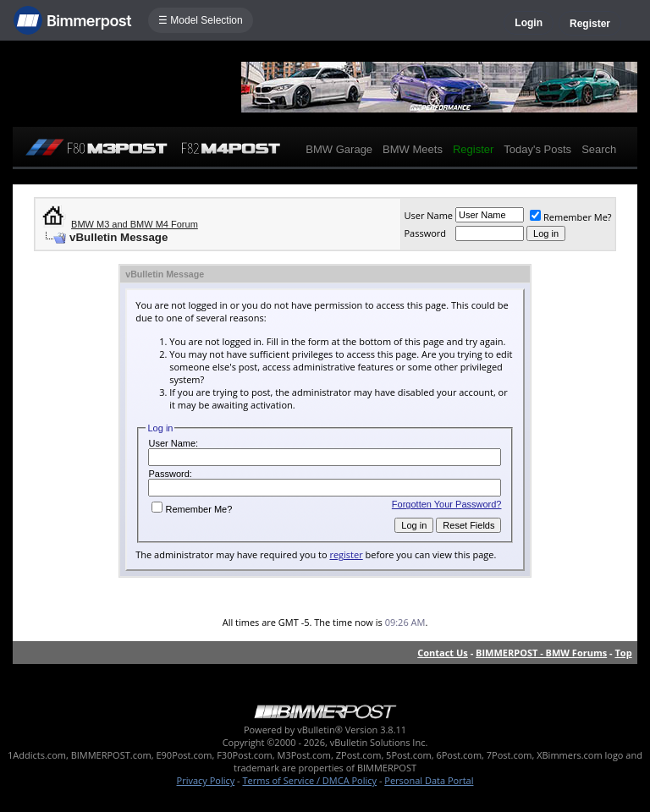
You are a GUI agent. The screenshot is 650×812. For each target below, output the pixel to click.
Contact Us (443, 653)
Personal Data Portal (429, 780)
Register (590, 24)
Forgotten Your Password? (447, 504)
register (346, 554)
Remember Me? (571, 217)
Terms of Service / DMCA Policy (309, 780)
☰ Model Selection (201, 20)
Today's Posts (537, 149)
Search (599, 149)
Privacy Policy (206, 780)
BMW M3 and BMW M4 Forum (135, 224)
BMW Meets (413, 149)
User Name (428, 215)
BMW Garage (339, 149)
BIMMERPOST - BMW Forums (541, 653)
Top (623, 653)
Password (425, 233)
